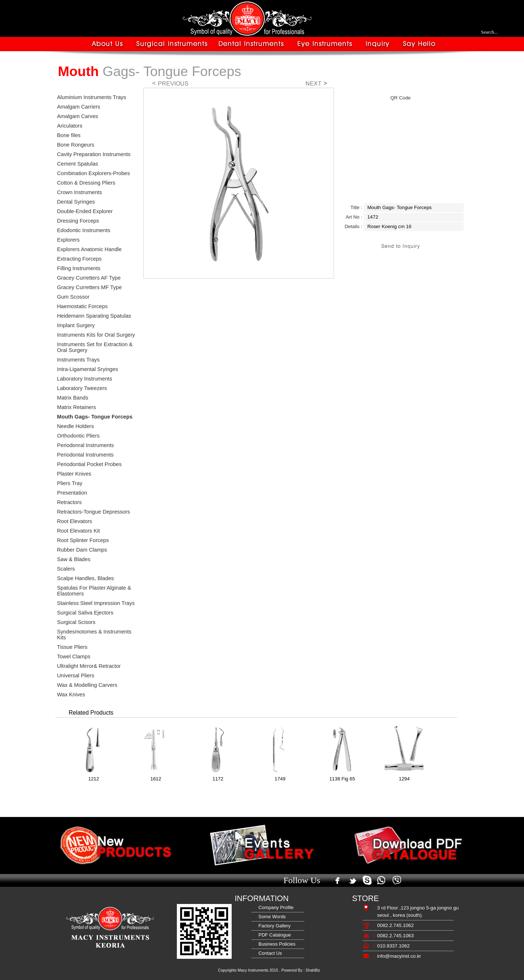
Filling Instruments (79, 268)
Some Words (271, 917)
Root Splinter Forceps (83, 540)
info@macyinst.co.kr (399, 956)
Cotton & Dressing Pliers (86, 183)
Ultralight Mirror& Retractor (89, 666)
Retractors (69, 502)
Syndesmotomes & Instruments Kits (94, 635)
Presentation (72, 493)
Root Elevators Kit (78, 531)
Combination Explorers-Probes (94, 173)
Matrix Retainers (77, 407)
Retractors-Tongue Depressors (94, 512)
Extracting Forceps (79, 259)
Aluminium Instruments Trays (92, 97)
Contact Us (269, 953)
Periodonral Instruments (86, 445)
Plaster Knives (74, 474)
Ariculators (70, 126)
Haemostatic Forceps (82, 306)
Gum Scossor (73, 297)
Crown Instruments (79, 192)
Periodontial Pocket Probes (89, 464)
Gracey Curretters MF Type (89, 287)
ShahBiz (313, 970)
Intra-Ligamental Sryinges (88, 369)
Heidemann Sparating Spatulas (94, 316)
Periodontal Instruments (85, 455)
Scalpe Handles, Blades (86, 578)
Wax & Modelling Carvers (87, 685)
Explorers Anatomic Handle (89, 249)
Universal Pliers (76, 676)
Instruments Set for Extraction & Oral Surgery (95, 347)
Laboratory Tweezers (82, 388)
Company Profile (275, 907)
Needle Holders (75, 426)
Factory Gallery (273, 926)
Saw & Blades (74, 559)
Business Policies (276, 944)
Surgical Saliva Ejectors (85, 613)
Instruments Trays (78, 360)
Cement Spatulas (77, 164)
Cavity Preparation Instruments (94, 154)
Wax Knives (71, 695)
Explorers (68, 240)
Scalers (66, 569)
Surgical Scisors (76, 622)
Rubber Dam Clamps (82, 550)
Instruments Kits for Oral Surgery (96, 335)
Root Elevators (75, 521)
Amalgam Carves (77, 116)
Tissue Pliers (72, 647)
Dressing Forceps (78, 221)
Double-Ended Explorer (85, 211)
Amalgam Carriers (79, 107)
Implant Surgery (76, 325)
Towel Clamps (74, 657)
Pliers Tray (70, 483)
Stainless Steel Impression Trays (96, 603)
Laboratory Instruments (85, 379)
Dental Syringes (76, 202)
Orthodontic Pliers (78, 436)
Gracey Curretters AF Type (89, 278)
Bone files (69, 135)
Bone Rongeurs (76, 145)
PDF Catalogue (273, 935)
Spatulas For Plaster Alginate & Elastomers (94, 591)
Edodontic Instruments (84, 230)
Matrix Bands (73, 398)
